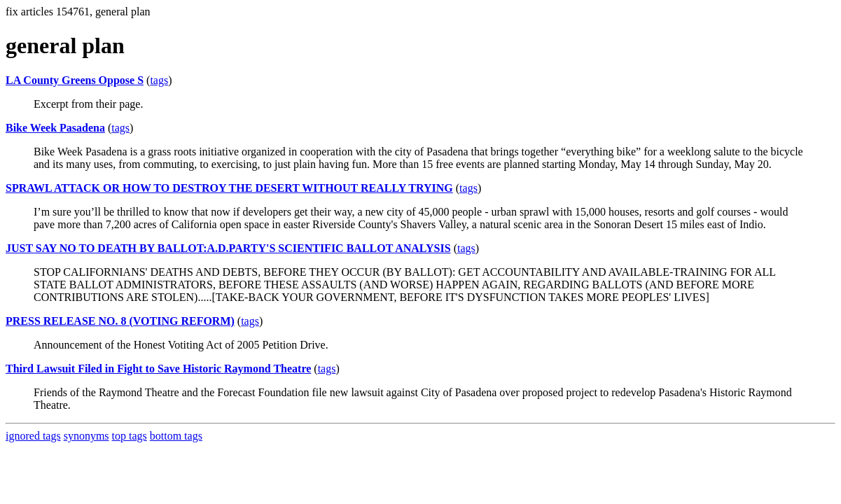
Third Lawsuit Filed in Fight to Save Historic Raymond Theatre (158, 369)
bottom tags (176, 436)
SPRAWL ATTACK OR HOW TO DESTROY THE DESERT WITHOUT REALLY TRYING (229, 188)
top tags (130, 436)
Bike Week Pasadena (55, 128)
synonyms (86, 436)
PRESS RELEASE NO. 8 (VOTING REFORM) (120, 321)
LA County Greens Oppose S (75, 80)
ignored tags (33, 436)
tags (159, 80)
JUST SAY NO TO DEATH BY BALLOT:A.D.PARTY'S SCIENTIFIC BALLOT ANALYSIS (228, 248)
